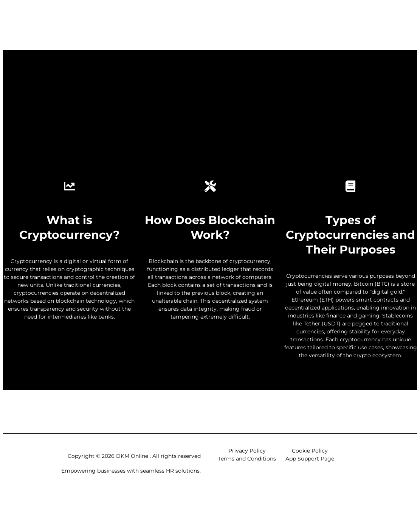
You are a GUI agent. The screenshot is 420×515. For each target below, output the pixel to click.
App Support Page (310, 459)
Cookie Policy (310, 451)
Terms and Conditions (247, 459)
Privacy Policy (247, 451)
